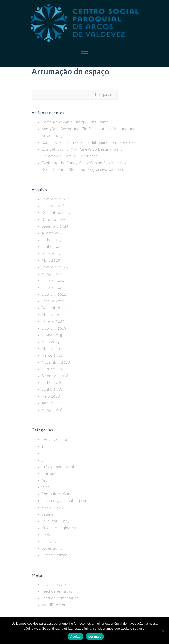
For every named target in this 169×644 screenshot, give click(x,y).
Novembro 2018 (56, 362)
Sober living (52, 548)
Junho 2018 (52, 389)
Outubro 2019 (54, 328)
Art (44, 480)
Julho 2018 (52, 383)
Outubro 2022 (54, 294)
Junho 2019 (52, 335)
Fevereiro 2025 (55, 267)
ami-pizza (51, 474)
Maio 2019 (51, 342)
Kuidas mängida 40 (59, 528)
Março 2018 (52, 410)
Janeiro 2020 (53, 321)
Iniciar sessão (54, 585)
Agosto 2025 (53, 233)
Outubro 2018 (54, 369)
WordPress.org (55, 605)
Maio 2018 (51, 396)
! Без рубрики (54, 440)
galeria (48, 514)
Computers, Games (59, 494)
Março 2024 (52, 274)
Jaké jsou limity (56, 521)
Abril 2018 (51, 403)
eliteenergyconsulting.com (65, 501)
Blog (46, 487)
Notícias (49, 542)
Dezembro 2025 (56, 213)
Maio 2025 (51, 254)
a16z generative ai (58, 467)
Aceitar (75, 637)
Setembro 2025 (55, 226)
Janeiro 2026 (53, 206)
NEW (46, 535)
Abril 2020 (51, 315)
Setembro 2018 (55, 376)
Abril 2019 (51, 349)
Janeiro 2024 (53, 281)
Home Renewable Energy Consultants (75, 122)
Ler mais (95, 637)
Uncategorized (55, 555)
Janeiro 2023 (53, 288)
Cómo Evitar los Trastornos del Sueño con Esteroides (89, 142)
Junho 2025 (52, 247)
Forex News (52, 508)
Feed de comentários (60, 598)
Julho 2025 (51, 240)
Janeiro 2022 (53, 301)
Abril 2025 (51, 260)
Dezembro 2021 (56, 308)
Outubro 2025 (54, 220)
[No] (163, 631)
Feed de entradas (57, 591)
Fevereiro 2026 (55, 199)
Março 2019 (52, 355)
